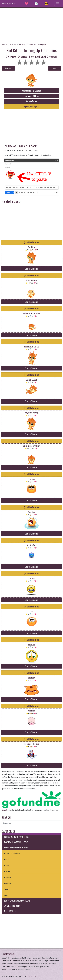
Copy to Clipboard (31, 269)
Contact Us (31, 976)
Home (4, 44)
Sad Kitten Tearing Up (37, 44)
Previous (8, 68)
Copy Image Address (31, 96)
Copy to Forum (31, 101)
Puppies (8, 883)
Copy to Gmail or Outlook (31, 91)
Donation (6, 810)
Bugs (6, 859)
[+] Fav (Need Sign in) (31, 107)
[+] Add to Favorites (31, 242)
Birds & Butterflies (12, 853)
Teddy (7, 889)
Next (55, 68)
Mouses (8, 877)
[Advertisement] (31, 25)
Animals (13, 44)
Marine (7, 871)
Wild (6, 895)
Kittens (22, 44)
